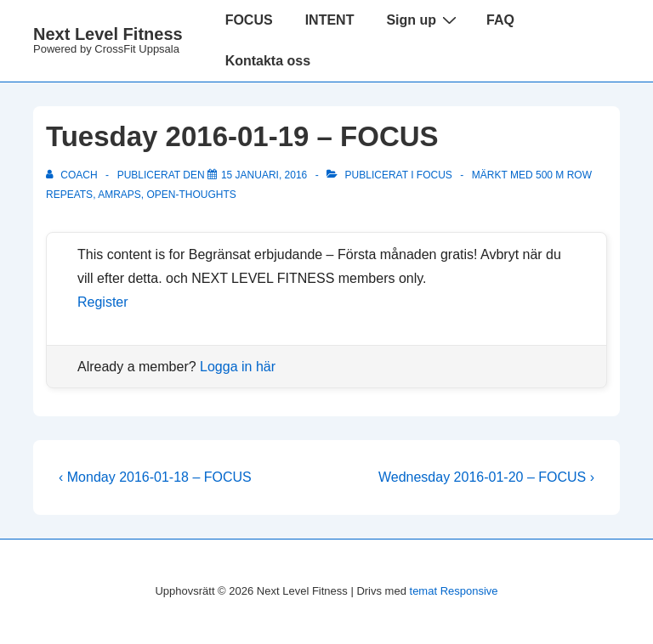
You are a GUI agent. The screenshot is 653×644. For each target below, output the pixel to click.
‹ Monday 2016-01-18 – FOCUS (155, 477)
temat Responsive (454, 591)
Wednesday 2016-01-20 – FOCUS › (486, 477)
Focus (434, 175)
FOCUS (249, 20)
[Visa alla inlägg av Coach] (73, 175)
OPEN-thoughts (192, 195)
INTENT (330, 20)
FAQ (500, 20)
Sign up (423, 20)
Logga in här (238, 367)
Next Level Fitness (108, 34)
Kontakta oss (268, 61)
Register (103, 302)
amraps (119, 195)
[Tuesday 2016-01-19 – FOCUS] (264, 175)
